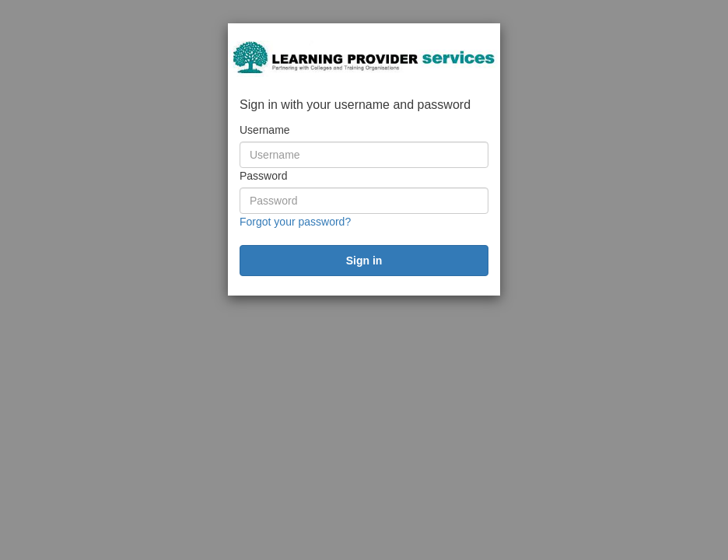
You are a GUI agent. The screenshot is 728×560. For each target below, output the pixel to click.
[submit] (364, 261)
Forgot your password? (295, 222)
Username (265, 130)
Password (263, 176)
